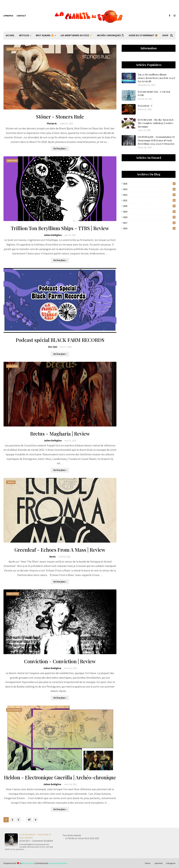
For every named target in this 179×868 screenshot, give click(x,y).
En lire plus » (60, 149)
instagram (171, 863)
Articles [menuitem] (24, 35)
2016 (149, 228)
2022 (149, 195)
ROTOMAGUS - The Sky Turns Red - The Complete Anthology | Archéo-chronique (156, 123)
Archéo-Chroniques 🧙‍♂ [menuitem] (111, 35)
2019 (149, 212)
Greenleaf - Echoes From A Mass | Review (60, 550)
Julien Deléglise (53, 235)
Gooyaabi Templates (58, 863)
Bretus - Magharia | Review (60, 434)
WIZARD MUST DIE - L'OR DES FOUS (154, 93)
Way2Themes (28, 863)
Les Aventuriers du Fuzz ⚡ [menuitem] (76, 35)
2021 (149, 200)
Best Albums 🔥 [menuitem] (45, 35)
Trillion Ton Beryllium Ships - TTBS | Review (60, 228)
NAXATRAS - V (145, 106)
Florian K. (52, 124)
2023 (149, 189)
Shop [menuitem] (165, 35)
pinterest (159, 863)
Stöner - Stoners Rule (60, 117)
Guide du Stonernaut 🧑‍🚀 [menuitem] (143, 35)
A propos (8, 16)
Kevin (53, 557)
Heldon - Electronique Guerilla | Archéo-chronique (60, 777)
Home (148, 863)
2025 (149, 184)
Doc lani (53, 347)
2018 (149, 217)
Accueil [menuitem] (10, 35)
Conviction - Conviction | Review (60, 661)
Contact (21, 16)
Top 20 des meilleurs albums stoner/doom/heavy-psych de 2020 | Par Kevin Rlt (156, 78)
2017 (149, 223)
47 (29, 820)
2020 (149, 206)
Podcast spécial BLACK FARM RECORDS (60, 340)
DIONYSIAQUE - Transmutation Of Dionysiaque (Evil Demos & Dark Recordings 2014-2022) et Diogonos (156, 140)
